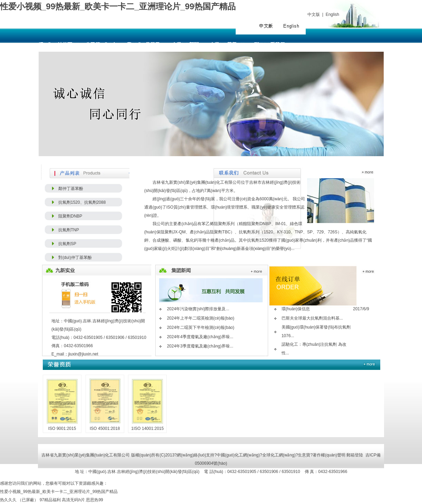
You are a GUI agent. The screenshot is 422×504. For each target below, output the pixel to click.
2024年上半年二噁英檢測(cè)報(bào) (201, 318)
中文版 (314, 14)
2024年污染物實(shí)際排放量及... (198, 309)
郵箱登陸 (355, 455)
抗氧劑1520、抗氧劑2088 (82, 202)
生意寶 (304, 455)
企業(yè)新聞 (185, 45)
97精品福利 (50, 500)
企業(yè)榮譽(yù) (228, 45)
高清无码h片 (73, 500)
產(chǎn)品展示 (143, 45)
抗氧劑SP (67, 244)
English (332, 14)
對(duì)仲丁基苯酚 (75, 258)
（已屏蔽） (28, 500)
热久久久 (8, 500)
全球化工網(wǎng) (279, 455)
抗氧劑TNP (69, 230)
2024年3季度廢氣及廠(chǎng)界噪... (200, 346)
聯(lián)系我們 (269, 45)
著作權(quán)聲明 (329, 455)
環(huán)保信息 (296, 309)
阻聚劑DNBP (70, 216)
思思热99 (94, 500)
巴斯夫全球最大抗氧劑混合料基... (312, 318)
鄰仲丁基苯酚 (71, 189)
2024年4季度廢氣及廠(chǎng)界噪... (200, 337)
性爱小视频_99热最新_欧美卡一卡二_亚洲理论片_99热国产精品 (118, 6)
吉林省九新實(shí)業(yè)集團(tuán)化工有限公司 (197, 182)
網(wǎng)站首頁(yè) (59, 45)
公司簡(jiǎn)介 (101, 45)
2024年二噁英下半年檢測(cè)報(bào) (201, 327)
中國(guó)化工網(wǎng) (238, 455)
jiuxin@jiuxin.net (83, 354)
